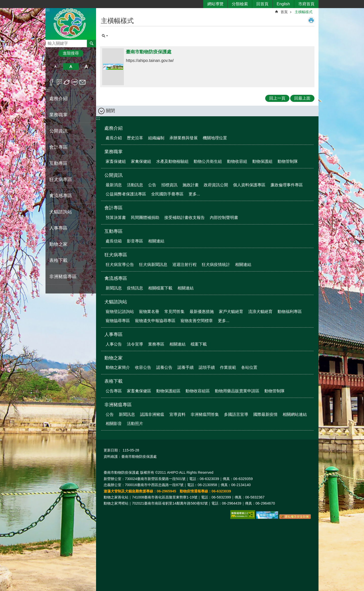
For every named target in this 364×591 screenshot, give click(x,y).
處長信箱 (114, 241)
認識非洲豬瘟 (152, 414)
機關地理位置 (215, 138)
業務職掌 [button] (58, 115)
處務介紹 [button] (58, 99)
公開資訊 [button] (58, 131)
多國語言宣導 (236, 414)
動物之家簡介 (118, 367)
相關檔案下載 (160, 288)
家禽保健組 (141, 161)
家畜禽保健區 (139, 391)
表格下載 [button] (58, 260)
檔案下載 (199, 344)
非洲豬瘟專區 (118, 405)
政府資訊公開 (216, 185)
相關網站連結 (295, 414)
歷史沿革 (135, 138)
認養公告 (164, 367)
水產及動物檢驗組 (172, 161)
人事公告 (114, 344)
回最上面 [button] (302, 98)
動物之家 (113, 358)
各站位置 (249, 367)
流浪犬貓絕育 (260, 312)
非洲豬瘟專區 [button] (63, 277)
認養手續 (186, 367)
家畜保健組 (116, 161)
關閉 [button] (110, 111)
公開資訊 (113, 175)
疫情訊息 (135, 288)
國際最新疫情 (265, 414)
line (75, 82)
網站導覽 (215, 4)
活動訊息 (135, 185)
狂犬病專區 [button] (61, 179)
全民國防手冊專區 (167, 194)
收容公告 (143, 367)
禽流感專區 (116, 278)
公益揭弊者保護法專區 (126, 194)
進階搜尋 (71, 53)
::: (48, 10)
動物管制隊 (288, 161)
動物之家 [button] (58, 244)
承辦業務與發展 (184, 138)
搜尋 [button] (92, 43)
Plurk (59, 82)
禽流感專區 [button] (61, 196)
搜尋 (50, 42)
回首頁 (262, 4)
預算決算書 (116, 218)
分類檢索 (240, 4)
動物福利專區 (290, 312)
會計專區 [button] (58, 147)
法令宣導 (135, 344)
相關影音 (114, 424)
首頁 (284, 12)
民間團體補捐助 (145, 218)
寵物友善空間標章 (197, 321)
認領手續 (207, 367)
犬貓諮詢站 (116, 302)
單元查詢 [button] (105, 36)
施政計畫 (191, 185)
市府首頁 (306, 4)
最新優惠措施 (202, 312)
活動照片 (135, 424)
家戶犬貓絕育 (231, 312)
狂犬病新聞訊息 (153, 265)
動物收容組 (237, 161)
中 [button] (71, 66)
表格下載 (113, 381)
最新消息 (114, 185)
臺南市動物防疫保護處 (71, 24)
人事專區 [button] (58, 228)
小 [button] (55, 66)
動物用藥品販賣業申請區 (237, 391)
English (283, 4)
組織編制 (156, 138)
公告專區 (114, 391)
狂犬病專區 (116, 255)
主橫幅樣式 (304, 12)
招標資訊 (169, 185)
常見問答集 (174, 312)
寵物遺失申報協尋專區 (155, 321)
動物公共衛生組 (208, 161)
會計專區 (113, 208)
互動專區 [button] (58, 163)
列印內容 (311, 20)
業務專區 (156, 344)
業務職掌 (113, 152)
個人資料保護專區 (249, 185)
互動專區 (113, 231)
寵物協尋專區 (118, 321)
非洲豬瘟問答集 (205, 414)
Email (83, 82)
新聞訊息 (114, 288)
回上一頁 (277, 98)
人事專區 (113, 334)
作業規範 (228, 367)
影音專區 (135, 241)
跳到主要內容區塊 (3, 3)
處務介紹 (113, 128)
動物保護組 (262, 161)
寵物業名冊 (149, 312)
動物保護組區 (168, 391)
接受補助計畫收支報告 (185, 218)
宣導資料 (177, 414)
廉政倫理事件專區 (287, 185)
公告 (152, 185)
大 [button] (86, 66)
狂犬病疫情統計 (216, 265)
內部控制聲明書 (224, 218)
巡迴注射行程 (185, 265)
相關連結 (156, 241)
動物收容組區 (198, 391)
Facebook (51, 82)
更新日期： (112, 450)
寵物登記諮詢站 (120, 312)
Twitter (67, 82)
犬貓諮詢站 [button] (61, 212)
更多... (194, 194)
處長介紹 (114, 138)
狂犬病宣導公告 (120, 265)
